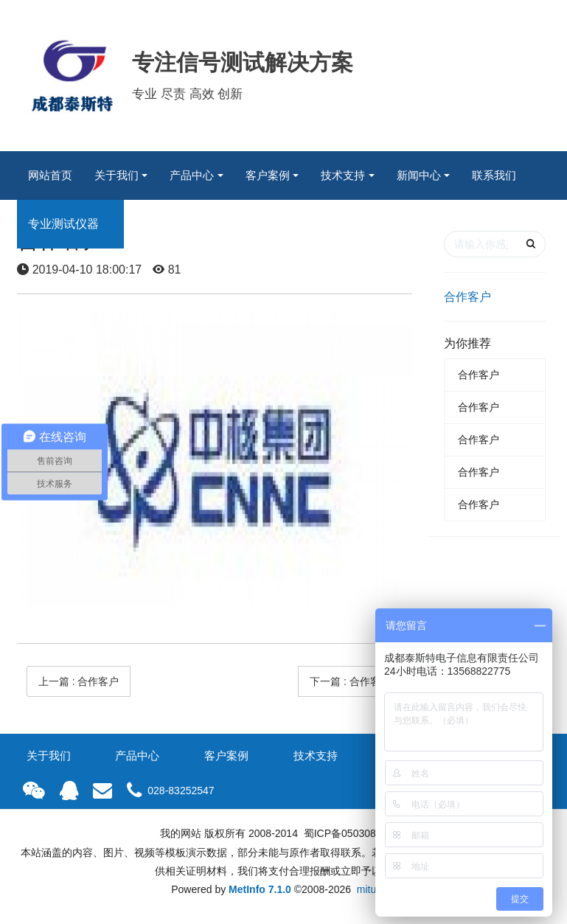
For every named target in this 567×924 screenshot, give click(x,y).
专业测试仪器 (63, 224)
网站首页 (50, 175)
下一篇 (350, 681)
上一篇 (79, 681)
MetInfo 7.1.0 (260, 889)
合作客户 (467, 297)
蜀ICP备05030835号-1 (354, 833)
